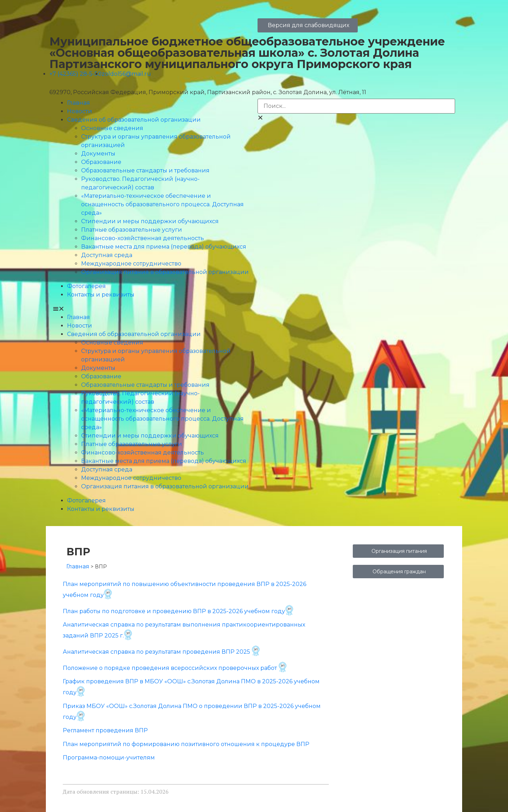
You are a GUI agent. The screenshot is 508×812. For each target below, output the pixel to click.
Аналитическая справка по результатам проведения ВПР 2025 (156, 652)
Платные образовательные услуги (132, 230)
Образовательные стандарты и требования (145, 170)
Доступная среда (107, 255)
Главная (78, 103)
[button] (152, 309)
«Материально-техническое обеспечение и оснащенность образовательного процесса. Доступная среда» (162, 204)
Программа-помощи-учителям (109, 758)
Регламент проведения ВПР (105, 730)
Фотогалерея (86, 286)
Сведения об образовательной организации (134, 120)
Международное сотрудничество (131, 264)
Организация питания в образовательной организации (165, 272)
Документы (98, 154)
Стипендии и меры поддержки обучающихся (150, 221)
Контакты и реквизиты (101, 295)
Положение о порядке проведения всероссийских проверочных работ (171, 668)
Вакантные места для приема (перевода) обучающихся (164, 247)
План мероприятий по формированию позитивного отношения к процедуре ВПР (186, 744)
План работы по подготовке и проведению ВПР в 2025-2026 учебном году (178, 611)
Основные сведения (112, 128)
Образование (101, 162)
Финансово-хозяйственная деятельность (143, 238)
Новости (80, 111)
